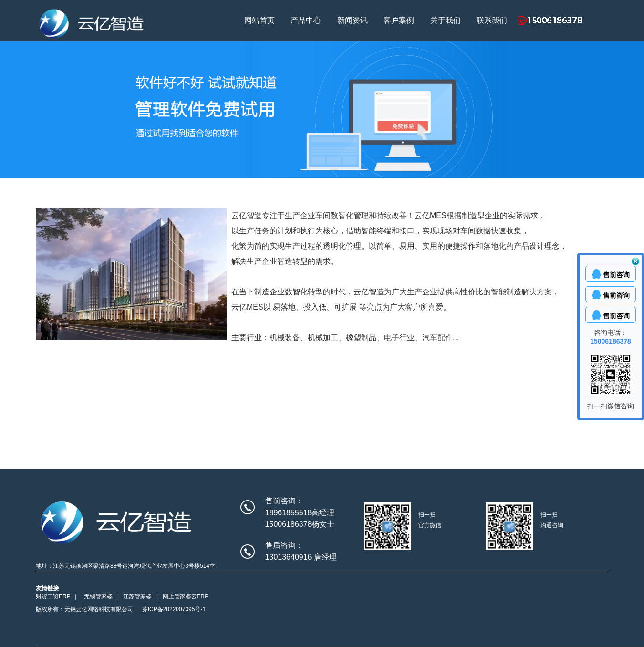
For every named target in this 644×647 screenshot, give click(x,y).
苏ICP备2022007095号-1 (174, 609)
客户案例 (399, 20)
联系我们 (492, 20)
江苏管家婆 (137, 596)
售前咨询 (616, 275)
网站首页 (260, 20)
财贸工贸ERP (53, 596)
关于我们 (446, 20)
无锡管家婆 (98, 596)
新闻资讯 (353, 20)
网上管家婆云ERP (186, 596)
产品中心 (306, 20)
